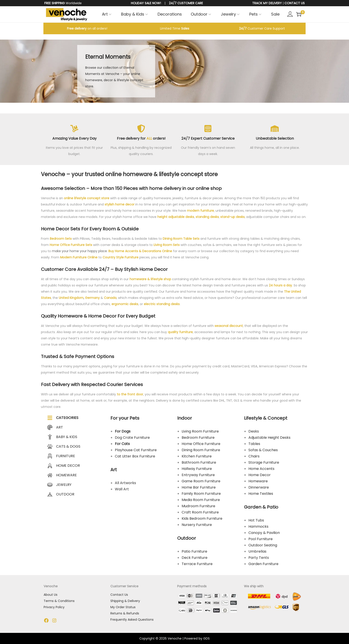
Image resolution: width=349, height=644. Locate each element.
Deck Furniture (195, 558)
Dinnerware (259, 487)
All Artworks (125, 483)
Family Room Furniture (201, 494)
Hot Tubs (256, 520)
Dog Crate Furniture (132, 438)
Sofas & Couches (263, 450)
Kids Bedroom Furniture (202, 518)
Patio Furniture (194, 551)
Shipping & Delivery (125, 601)
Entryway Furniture (198, 475)
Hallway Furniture (197, 469)
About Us (51, 595)
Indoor (185, 418)
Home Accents (261, 469)
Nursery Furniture (197, 525)
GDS (206, 638)
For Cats (122, 444)
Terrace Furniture (197, 564)
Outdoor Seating (263, 545)
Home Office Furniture (201, 444)
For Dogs (123, 431)
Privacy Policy (54, 607)
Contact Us (119, 595)
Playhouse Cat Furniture (136, 450)
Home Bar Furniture (199, 487)
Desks (254, 431)
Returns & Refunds (125, 613)
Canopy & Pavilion (264, 533)
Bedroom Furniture (198, 438)
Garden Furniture (263, 564)
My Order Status (123, 607)
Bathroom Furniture (199, 462)
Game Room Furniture (201, 481)
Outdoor (187, 538)
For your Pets (125, 418)
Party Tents (259, 558)
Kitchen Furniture (197, 456)
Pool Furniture (261, 539)
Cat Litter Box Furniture (135, 456)
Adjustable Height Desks (269, 438)
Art (114, 470)
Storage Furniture (264, 462)
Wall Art (122, 489)
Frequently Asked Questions (132, 620)
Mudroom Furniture (198, 506)
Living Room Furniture (200, 431)
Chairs (254, 456)
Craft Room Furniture (200, 512)
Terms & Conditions (59, 601)
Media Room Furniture (201, 500)
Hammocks (258, 526)
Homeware (258, 481)
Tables (254, 444)
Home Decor (260, 475)
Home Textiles (261, 494)
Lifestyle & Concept (266, 418)
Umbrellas (257, 551)
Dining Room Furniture (201, 450)
